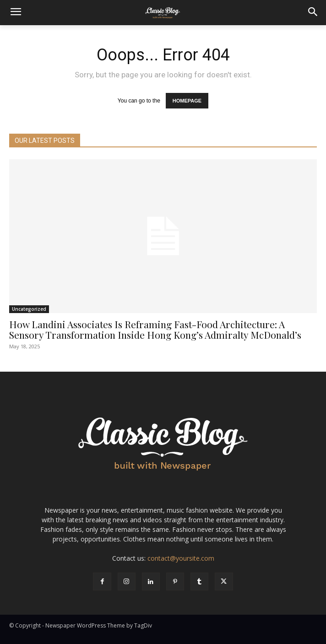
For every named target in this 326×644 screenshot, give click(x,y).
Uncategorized (29, 309)
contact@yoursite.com (181, 558)
